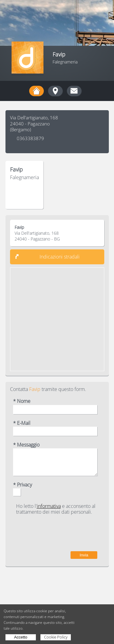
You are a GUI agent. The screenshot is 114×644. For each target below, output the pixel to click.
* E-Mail (22, 423)
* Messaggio (26, 445)
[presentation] (51, 533)
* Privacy (22, 485)
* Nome (22, 401)
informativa (49, 506)
